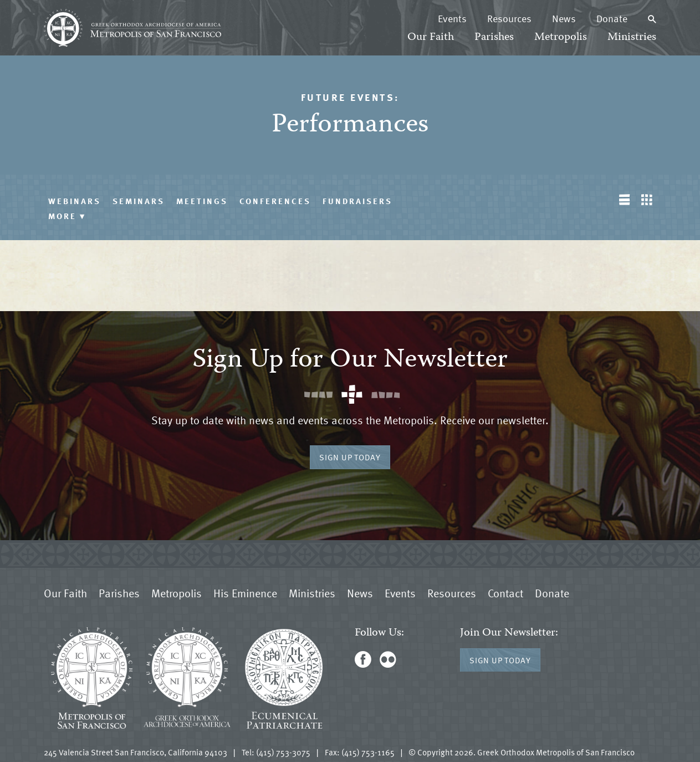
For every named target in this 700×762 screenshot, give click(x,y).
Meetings (202, 201)
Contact (505, 593)
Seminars (139, 201)
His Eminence (245, 593)
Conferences (275, 201)
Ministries (632, 37)
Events (452, 18)
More (67, 216)
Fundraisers (357, 201)
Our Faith (431, 37)
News (564, 18)
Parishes (494, 37)
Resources (509, 18)
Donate (612, 18)
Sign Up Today (350, 457)
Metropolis (561, 37)
